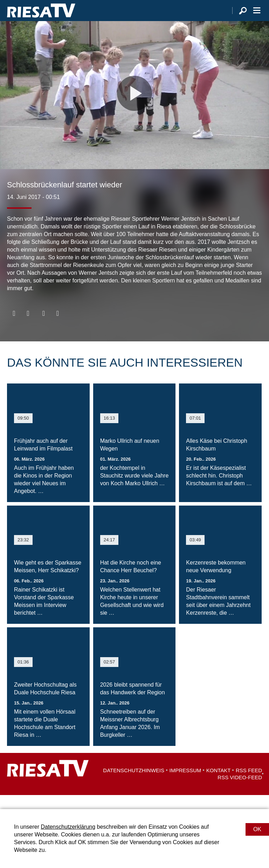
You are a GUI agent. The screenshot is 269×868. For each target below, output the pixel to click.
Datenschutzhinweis (134, 784)
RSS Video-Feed (240, 791)
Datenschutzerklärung (68, 827)
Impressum (185, 784)
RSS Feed (249, 784)
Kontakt (219, 784)
